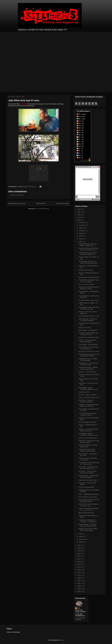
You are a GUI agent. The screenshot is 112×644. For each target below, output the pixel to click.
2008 (79, 581)
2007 (79, 583)
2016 (79, 559)
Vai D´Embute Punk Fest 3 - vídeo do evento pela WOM (88, 262)
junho (81, 239)
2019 (79, 551)
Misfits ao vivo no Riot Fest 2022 (89, 337)
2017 (79, 556)
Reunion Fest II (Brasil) (86, 270)
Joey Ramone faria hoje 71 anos (89, 352)
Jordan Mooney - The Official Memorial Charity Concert (88, 525)
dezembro (82, 223)
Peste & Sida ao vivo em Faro (88, 497)
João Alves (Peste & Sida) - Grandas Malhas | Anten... (87, 450)
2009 (79, 578)
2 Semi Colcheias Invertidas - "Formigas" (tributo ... (88, 414)
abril (80, 534)
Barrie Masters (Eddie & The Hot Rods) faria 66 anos (89, 501)
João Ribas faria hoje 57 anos (88, 480)
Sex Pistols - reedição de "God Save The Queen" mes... (88, 468)
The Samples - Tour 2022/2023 (88, 344)
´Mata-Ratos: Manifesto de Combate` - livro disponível (88, 521)
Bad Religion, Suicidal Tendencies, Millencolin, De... (88, 389)
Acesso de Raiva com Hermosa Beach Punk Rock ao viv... (88, 249)
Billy (79, 608)
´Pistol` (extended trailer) (86, 487)
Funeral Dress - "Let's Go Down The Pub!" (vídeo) (88, 364)
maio (81, 241)
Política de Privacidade (13, 632)
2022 (79, 220)
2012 (79, 570)
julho (81, 236)
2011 (79, 572)
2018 (79, 553)
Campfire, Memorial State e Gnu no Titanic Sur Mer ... (89, 334)
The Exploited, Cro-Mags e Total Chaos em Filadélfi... (89, 281)
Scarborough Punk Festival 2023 (89, 277)
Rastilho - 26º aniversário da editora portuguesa (87, 341)
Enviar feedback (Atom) (42, 209)
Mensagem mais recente (17, 203)
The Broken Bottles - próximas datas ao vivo (88, 446)
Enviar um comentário (17, 195)
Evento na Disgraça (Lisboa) (87, 422)
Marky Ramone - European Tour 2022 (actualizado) (89, 477)
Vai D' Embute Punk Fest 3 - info (89, 316)
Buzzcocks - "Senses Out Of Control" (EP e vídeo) (87, 472)
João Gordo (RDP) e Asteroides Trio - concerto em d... (88, 509)
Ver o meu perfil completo (80, 619)
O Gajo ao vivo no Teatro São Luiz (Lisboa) (88, 459)
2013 (79, 567)
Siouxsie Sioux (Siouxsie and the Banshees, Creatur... (89, 288)
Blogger (61, 640)
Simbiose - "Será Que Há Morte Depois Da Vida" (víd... (88, 405)
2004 (79, 591)
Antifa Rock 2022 (84, 392)
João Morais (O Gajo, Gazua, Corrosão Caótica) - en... (88, 253)
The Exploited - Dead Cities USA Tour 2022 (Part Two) (89, 308)
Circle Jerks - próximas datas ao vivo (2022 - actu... (89, 505)
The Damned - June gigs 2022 (88, 330)
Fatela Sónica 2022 (85, 328)
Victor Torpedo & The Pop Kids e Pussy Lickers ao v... (89, 348)
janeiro (81, 542)
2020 (79, 548)
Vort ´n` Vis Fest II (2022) (86, 284)
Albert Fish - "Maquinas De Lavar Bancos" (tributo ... (89, 442)
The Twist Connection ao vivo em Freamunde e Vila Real (89, 355)
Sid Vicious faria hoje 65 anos (88, 438)
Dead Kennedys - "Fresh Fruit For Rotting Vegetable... (88, 320)
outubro (82, 228)
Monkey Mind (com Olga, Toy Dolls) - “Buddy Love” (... (88, 245)
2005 (79, 589)
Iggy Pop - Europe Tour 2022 (88, 372)
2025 (79, 212)
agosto (81, 233)
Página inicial (41, 203)
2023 (79, 217)
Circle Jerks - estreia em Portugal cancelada (86, 401)
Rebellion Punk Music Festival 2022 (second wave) (88, 530)
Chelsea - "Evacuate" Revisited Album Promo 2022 (88, 430)
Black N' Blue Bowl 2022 (86, 513)
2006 (79, 586)
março (81, 536)
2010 (79, 575)
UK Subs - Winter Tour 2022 (87, 395)
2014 (79, 564)
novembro (82, 225)
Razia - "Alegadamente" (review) (89, 494)
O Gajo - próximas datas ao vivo (89, 397)
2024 (79, 215)
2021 (79, 545)
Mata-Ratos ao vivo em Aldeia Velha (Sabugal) (88, 360)
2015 (79, 562)
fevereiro (82, 539)
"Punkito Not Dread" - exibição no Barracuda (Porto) (88, 368)
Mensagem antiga (63, 203)
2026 (79, 209)
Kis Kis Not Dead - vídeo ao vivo (89, 300)
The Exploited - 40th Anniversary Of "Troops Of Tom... (89, 463)
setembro (82, 231)
